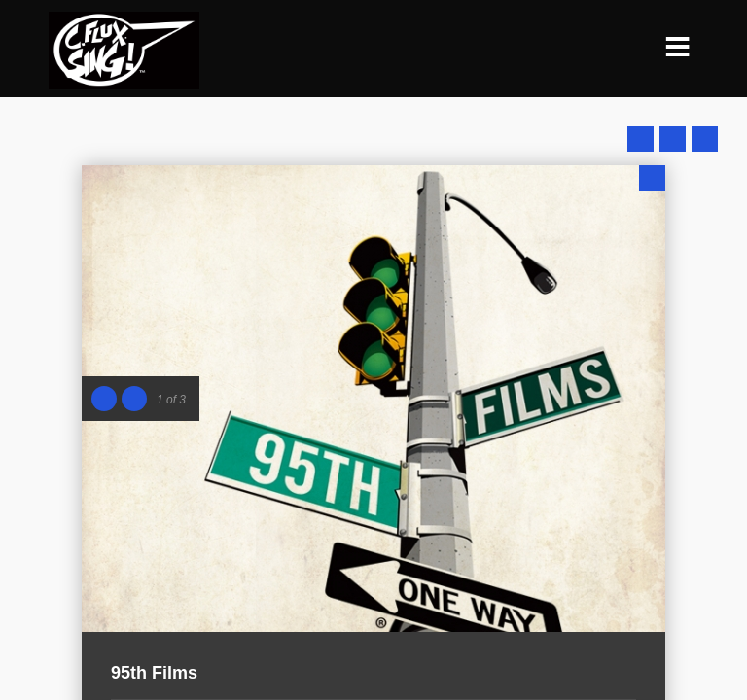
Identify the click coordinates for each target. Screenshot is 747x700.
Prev (640, 139)
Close (652, 178)
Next (705, 139)
